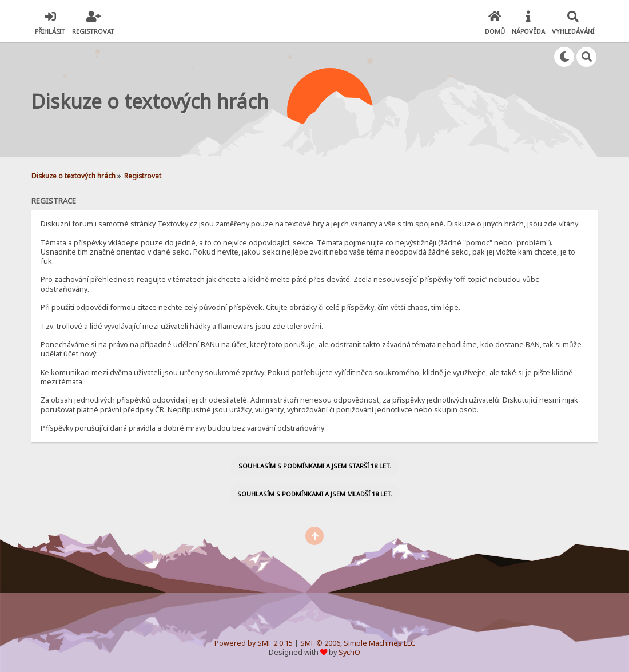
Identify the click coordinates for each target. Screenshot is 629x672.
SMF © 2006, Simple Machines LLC (358, 643)
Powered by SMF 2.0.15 (254, 643)
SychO (349, 652)
